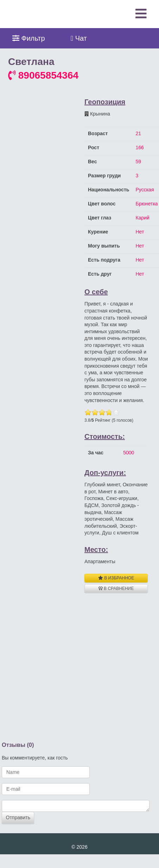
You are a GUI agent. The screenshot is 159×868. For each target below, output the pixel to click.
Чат (79, 38)
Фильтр (29, 38)
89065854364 (43, 75)
